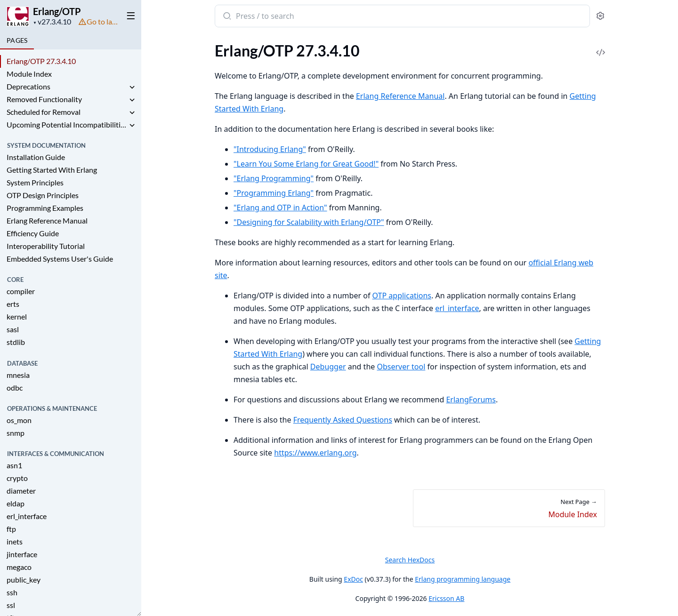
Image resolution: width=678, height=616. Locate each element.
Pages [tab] (17, 40)
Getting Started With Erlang (52, 170)
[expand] (132, 88)
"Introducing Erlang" (270, 149)
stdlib (16, 342)
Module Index (29, 74)
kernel (17, 316)
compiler (21, 291)
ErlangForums (471, 400)
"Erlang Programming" (274, 178)
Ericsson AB (446, 598)
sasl (13, 329)
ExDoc (353, 579)
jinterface (22, 554)
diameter (21, 491)
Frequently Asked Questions (342, 420)
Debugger (328, 367)
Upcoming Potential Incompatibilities (67, 124)
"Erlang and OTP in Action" (280, 208)
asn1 (14, 465)
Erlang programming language (463, 579)
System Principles (35, 182)
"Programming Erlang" (274, 193)
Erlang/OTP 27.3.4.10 (41, 61)
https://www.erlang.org (315, 453)
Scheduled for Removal (44, 112)
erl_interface (27, 516)
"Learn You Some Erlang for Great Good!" (306, 164)
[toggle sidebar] (129, 15)
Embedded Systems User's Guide (60, 259)
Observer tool (401, 367)
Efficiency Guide (33, 233)
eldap (16, 503)
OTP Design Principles (43, 195)
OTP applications (401, 296)
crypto (17, 478)
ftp (11, 529)
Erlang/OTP (57, 11)
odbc (15, 388)
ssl (11, 605)
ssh (12, 592)
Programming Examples (45, 208)
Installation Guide (36, 157)
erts (13, 304)
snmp (16, 433)
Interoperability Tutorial (46, 246)
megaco (19, 567)
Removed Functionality (44, 99)
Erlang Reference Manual (47, 220)
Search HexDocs (409, 560)
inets (15, 541)
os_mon (19, 420)
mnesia (18, 375)
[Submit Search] (226, 17)
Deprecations (28, 86)
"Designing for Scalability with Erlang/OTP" (309, 222)
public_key (24, 580)
